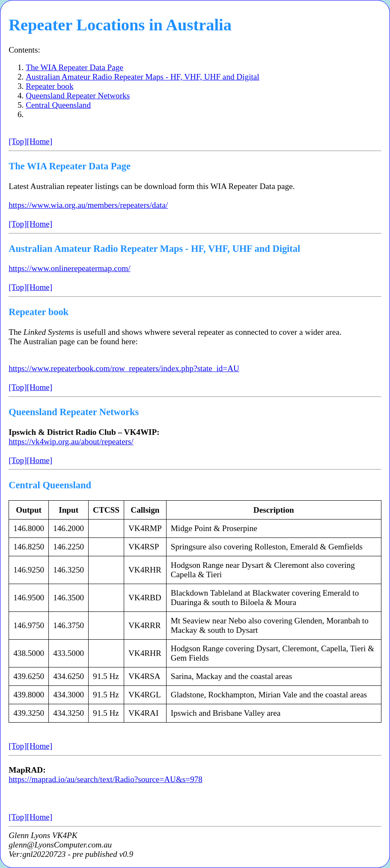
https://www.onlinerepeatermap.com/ (69, 268)
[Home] (40, 141)
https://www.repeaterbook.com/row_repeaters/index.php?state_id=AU (124, 368)
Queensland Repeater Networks (78, 96)
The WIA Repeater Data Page (74, 67)
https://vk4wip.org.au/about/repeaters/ (71, 441)
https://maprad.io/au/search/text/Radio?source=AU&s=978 (106, 779)
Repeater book (49, 86)
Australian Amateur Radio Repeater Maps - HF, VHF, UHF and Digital (142, 77)
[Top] (18, 141)
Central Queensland (58, 105)
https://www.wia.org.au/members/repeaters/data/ (88, 205)
